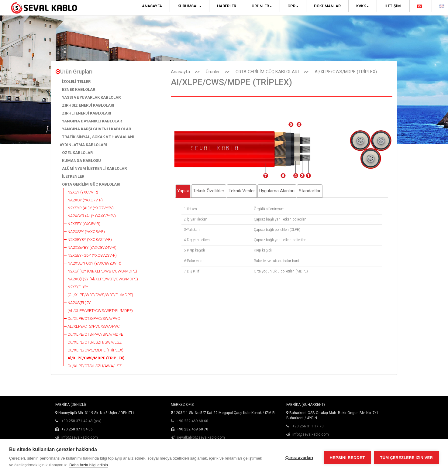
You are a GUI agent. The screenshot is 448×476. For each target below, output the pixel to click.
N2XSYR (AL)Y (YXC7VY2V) (91, 208)
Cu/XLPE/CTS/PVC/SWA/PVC (94, 318)
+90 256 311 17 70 (308, 426)
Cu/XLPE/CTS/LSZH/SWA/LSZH (96, 342)
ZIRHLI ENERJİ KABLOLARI (87, 113)
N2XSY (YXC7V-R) (83, 192)
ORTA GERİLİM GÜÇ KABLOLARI (91, 184)
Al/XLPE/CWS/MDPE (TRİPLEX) (96, 358)
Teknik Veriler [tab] (242, 191)
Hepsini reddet (347, 458)
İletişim (393, 6)
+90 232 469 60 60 (193, 421)
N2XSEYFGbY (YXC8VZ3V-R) (92, 255)
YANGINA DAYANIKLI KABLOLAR (92, 121)
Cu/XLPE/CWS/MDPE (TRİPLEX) (95, 350)
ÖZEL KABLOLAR (77, 153)
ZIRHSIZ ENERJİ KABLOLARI (88, 105)
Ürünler (213, 72)
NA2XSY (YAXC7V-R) (85, 200)
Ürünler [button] (262, 6)
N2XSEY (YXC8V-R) (84, 224)
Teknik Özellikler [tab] (209, 191)
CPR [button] (293, 6)
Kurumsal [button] (190, 6)
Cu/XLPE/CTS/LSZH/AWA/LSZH (96, 366)
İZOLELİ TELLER (76, 82)
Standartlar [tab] (310, 191)
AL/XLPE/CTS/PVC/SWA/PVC (94, 326)
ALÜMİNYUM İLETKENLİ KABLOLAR (94, 168)
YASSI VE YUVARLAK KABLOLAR (91, 97)
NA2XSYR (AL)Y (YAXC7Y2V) (92, 216)
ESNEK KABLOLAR (79, 89)
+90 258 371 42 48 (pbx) (81, 421)
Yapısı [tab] (183, 191)
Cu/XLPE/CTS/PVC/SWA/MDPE (95, 334)
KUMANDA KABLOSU (81, 161)
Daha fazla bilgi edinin (89, 465)
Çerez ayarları (299, 458)
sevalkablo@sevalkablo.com (201, 437)
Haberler (227, 6)
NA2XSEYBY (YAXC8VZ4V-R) (92, 247)
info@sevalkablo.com (80, 437)
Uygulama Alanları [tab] (277, 191)
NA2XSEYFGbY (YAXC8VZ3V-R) (94, 263)
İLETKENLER (73, 176)
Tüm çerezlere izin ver (407, 458)
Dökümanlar (327, 6)
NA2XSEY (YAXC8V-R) (86, 232)
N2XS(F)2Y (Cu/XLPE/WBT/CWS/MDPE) (102, 271)
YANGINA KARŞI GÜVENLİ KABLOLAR (96, 129)
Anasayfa (152, 6)
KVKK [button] (363, 6)
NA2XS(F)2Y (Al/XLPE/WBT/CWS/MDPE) (103, 279)
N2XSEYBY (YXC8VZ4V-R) (90, 240)
